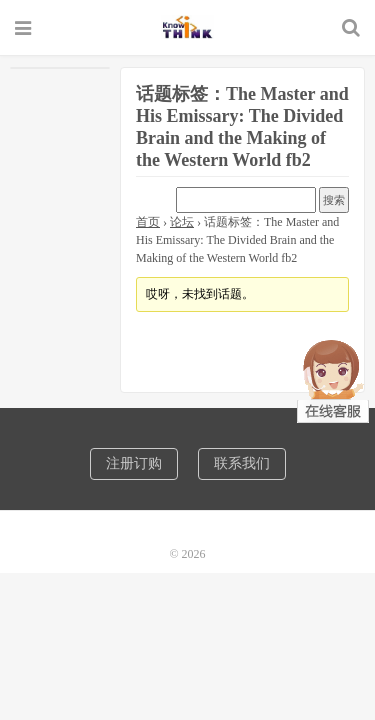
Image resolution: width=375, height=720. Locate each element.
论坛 (182, 222)
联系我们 (242, 463)
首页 (148, 222)
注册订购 (134, 463)
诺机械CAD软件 (187, 27)
